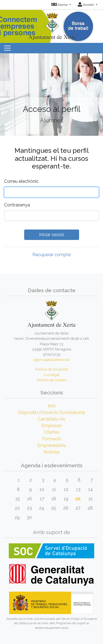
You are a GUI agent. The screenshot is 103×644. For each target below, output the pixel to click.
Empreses (52, 426)
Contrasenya (17, 205)
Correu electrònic (21, 181)
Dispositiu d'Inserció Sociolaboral (51, 412)
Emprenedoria (52, 445)
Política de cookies (52, 380)
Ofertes (52, 432)
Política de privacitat (51, 369)
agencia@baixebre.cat (51, 360)
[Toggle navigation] (7, 48)
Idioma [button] (60, 5)
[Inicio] (52, 25)
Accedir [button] (86, 5)
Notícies (52, 452)
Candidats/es (51, 419)
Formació (52, 439)
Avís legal (52, 375)
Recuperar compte (51, 255)
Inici (52, 406)
